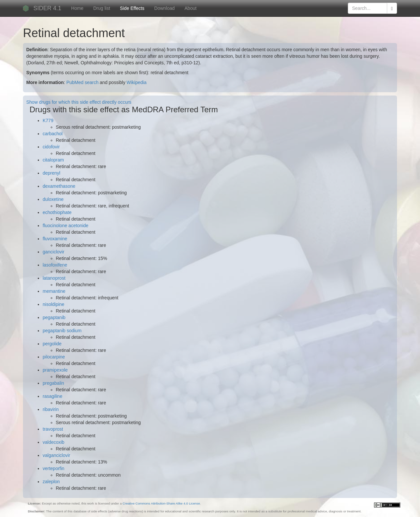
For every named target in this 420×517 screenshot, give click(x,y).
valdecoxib (53, 442)
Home (77, 8)
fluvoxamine (55, 239)
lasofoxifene (55, 265)
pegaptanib (54, 317)
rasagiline (52, 396)
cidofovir (51, 147)
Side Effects (132, 8)
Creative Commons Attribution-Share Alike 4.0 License (161, 503)
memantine (54, 291)
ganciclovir (53, 252)
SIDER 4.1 (47, 8)
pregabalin (53, 383)
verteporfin (53, 468)
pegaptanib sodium (62, 331)
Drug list (102, 8)
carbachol (53, 134)
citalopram (53, 160)
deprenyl (52, 173)
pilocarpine (54, 357)
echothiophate (57, 212)
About (190, 8)
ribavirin (51, 409)
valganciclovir (56, 455)
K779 (48, 120)
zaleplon (51, 482)
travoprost (53, 429)
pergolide (52, 344)
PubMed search (82, 82)
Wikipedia (137, 82)
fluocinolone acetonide (65, 226)
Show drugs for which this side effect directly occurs (79, 102)
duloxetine (53, 199)
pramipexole (55, 370)
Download (164, 8)
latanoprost (54, 278)
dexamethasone (59, 186)
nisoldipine (53, 304)
